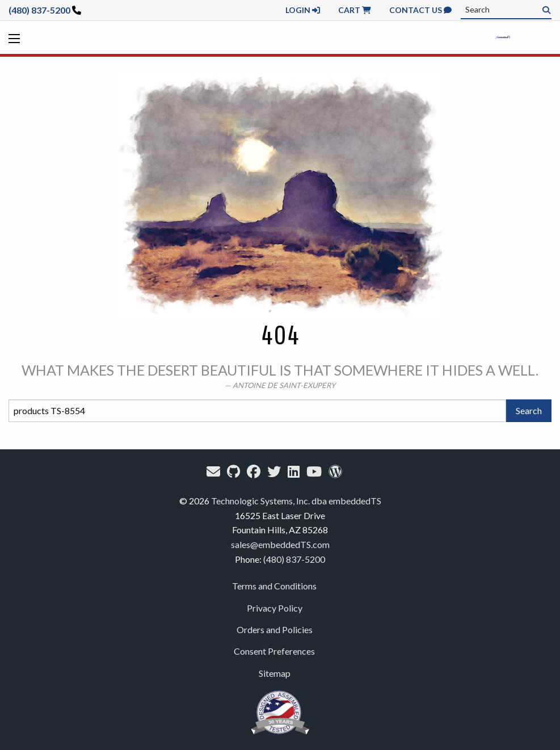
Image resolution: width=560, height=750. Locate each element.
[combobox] (506, 10)
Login (303, 10)
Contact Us (420, 10)
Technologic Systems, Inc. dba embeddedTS (296, 501)
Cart (355, 10)
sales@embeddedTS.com (280, 544)
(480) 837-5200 (39, 10)
